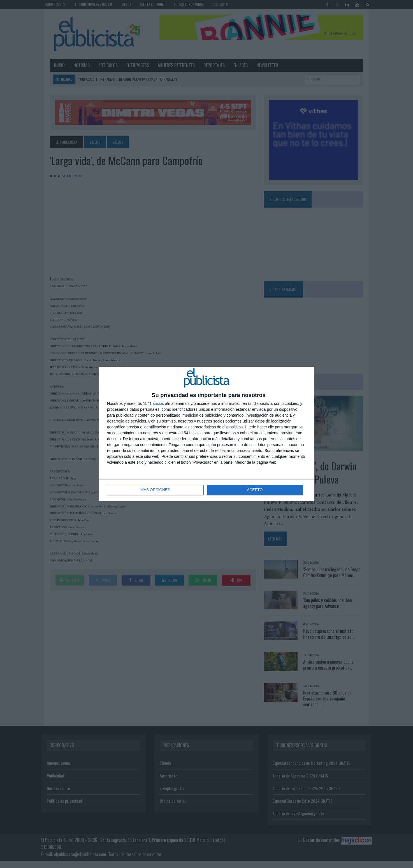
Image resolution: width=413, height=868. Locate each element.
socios (158, 403)
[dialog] (206, 434)
